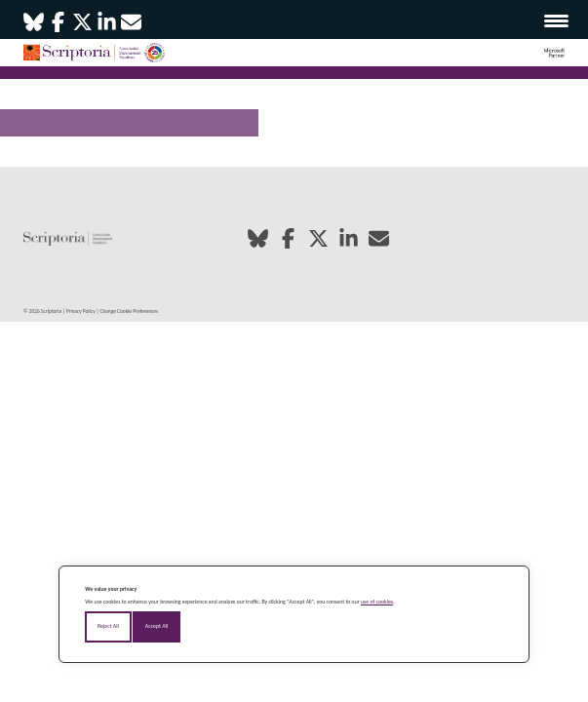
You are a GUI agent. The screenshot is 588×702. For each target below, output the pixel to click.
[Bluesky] (34, 30)
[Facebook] (58, 30)
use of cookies (377, 602)
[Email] (131, 30)
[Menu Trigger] (557, 19)
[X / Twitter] (82, 30)
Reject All (108, 626)
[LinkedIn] (107, 30)
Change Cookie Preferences (130, 311)
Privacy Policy (81, 311)
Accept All (157, 626)
